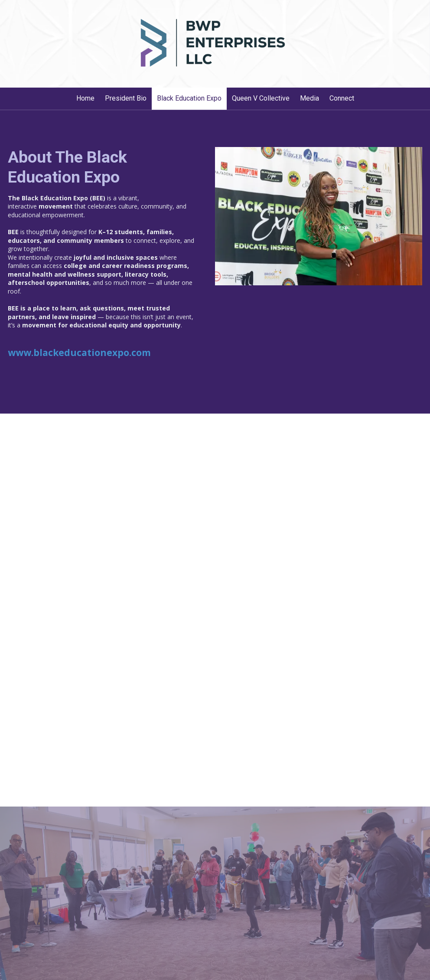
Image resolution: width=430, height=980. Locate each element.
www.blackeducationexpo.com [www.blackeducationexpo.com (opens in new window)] (79, 353)
